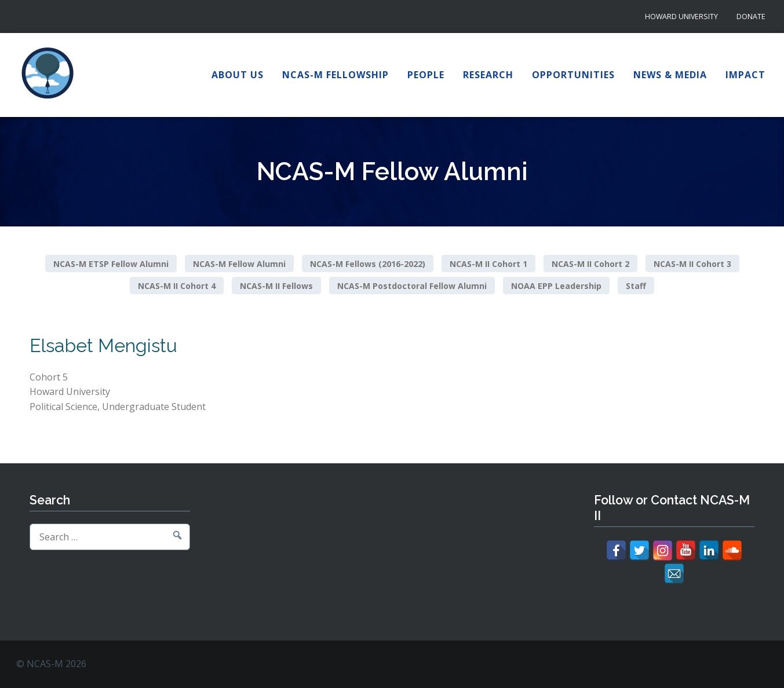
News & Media (670, 75)
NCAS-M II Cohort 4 (177, 285)
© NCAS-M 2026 (51, 664)
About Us (238, 75)
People (426, 75)
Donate (751, 17)
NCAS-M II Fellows (276, 285)
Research (488, 75)
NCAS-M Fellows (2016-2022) (368, 264)
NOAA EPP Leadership (556, 285)
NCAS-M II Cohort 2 (590, 264)
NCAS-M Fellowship (336, 75)
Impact (745, 75)
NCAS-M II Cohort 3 (692, 264)
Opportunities (573, 75)
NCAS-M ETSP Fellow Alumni (111, 264)
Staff (636, 285)
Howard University (681, 17)
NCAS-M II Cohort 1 (488, 264)
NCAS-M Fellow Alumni (239, 264)
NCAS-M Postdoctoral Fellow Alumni (412, 285)
